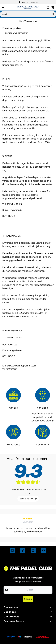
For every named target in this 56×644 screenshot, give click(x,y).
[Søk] (28, 14)
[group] (28, 525)
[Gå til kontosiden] (48, 7)
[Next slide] (52, 525)
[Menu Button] (3, 7)
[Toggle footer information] (51, 607)
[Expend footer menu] (51, 621)
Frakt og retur (31, 21)
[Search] (53, 14)
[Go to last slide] (4, 525)
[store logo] (28, 7)
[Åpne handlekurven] (53, 7)
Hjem (21, 21)
